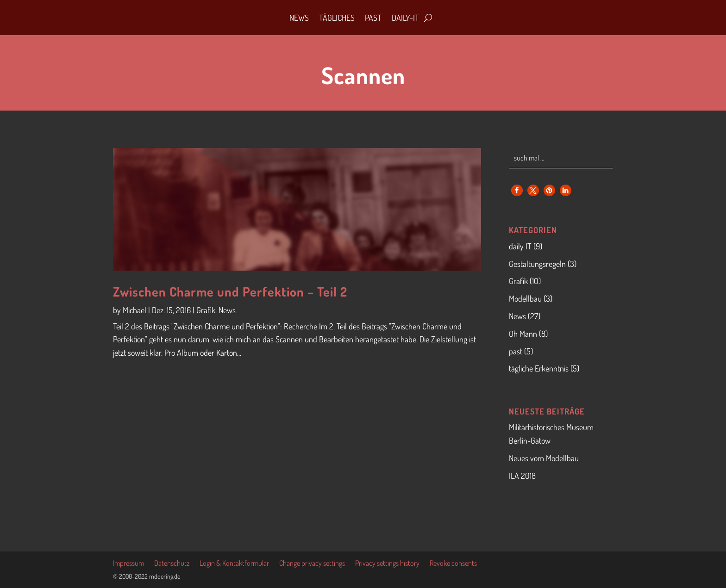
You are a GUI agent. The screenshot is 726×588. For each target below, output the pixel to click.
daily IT (520, 246)
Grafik (206, 310)
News (299, 18)
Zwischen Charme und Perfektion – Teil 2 (230, 291)
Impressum (128, 564)
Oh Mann (523, 334)
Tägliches (337, 18)
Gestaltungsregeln (537, 264)
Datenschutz (172, 564)
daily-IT (405, 18)
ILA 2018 (522, 476)
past (516, 351)
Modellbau (525, 298)
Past (373, 18)
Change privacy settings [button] (312, 564)
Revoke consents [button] (453, 564)
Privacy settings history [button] (387, 564)
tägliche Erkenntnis (539, 368)
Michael (135, 310)
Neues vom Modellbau (544, 458)
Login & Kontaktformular (234, 564)
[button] (517, 190)
